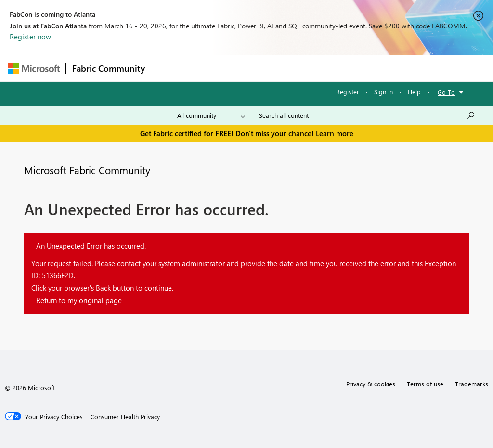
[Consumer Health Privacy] (125, 417)
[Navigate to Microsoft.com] (34, 69)
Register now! (31, 37)
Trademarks (472, 384)
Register (348, 92)
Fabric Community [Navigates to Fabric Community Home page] (109, 68)
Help (414, 92)
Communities (292, 68)
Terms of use (425, 384)
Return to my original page (79, 300)
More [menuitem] (367, 68)
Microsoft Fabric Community (87, 170)
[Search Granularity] (211, 115)
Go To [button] (446, 92)
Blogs (335, 68)
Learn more (335, 133)
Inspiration (209, 68)
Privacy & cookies (371, 384)
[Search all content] (367, 115)
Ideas (249, 68)
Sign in (383, 92)
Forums (167, 68)
